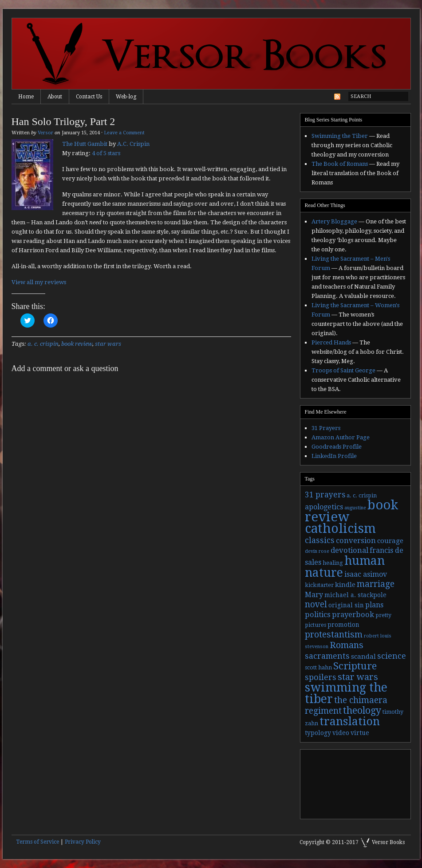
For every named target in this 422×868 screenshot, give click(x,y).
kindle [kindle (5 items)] (345, 585)
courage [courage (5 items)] (390, 541)
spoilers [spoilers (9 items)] (321, 677)
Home (26, 97)
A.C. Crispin (133, 144)
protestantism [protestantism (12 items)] (334, 635)
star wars (108, 344)
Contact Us (89, 97)
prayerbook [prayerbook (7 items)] (353, 615)
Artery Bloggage (334, 221)
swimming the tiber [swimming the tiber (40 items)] (346, 693)
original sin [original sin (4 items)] (346, 605)
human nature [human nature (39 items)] (345, 567)
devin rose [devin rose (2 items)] (317, 551)
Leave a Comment (124, 133)
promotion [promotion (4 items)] (343, 625)
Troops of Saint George (343, 370)
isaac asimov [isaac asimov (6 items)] (366, 574)
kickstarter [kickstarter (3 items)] (319, 585)
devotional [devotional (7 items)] (349, 550)
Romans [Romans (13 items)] (347, 645)
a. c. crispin (43, 344)
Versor (45, 133)
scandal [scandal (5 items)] (363, 657)
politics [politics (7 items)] (318, 615)
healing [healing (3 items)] (333, 563)
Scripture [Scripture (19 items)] (355, 666)
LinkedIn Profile (334, 456)
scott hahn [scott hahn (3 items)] (318, 668)
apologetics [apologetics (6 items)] (324, 507)
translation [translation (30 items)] (350, 721)
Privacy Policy (83, 842)
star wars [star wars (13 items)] (358, 677)
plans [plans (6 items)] (374, 605)
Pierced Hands (331, 342)
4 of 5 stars (106, 153)
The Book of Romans (340, 164)
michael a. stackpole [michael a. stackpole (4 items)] (355, 595)
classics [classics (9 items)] (320, 540)
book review (77, 344)
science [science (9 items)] (392, 656)
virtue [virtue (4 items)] (360, 733)
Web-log (126, 97)
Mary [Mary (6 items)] (314, 595)
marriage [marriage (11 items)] (376, 584)
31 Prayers (326, 428)
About (55, 97)
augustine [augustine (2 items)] (355, 508)
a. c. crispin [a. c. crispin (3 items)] (362, 496)
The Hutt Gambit (85, 144)
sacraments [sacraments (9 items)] (327, 656)
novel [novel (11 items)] (316, 604)
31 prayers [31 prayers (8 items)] (325, 495)
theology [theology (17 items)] (362, 710)
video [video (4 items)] (341, 733)
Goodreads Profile (337, 447)
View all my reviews (39, 282)
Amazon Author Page (341, 437)
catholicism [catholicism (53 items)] (340, 529)
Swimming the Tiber (340, 136)
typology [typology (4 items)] (318, 733)
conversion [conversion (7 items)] (356, 541)
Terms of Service (37, 842)
